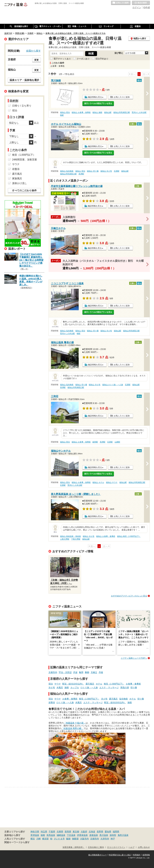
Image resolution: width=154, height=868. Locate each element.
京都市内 (53, 672)
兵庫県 (60, 832)
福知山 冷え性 (106, 171)
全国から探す (33, 51)
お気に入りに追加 (122, 97)
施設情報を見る (95, 97)
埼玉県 (44, 832)
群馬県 (68, 832)
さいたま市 (59, 839)
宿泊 (51, 684)
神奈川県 (35, 832)
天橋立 (94, 672)
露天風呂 (90, 684)
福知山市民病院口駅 (122, 112)
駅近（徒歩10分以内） (73, 684)
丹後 (101, 672)
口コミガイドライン (116, 847)
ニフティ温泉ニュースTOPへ (134, 658)
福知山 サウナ (112, 482)
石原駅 (117, 171)
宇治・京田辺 (65, 672)
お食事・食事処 (133, 684)
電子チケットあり (62, 59)
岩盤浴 (52, 702)
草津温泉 (35, 835)
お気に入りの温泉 (121, 3)
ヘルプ (131, 847)
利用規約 (137, 855)
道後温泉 (94, 835)
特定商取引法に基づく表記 (120, 855)
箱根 (43, 835)
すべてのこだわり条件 (24, 190)
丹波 (75, 672)
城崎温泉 (61, 835)
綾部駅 (95, 442)
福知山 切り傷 (93, 171)
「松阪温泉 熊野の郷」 (73, 728)
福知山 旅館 (97, 112)
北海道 (92, 832)
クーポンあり (83, 59)
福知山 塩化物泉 (67, 171)
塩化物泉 (124, 699)
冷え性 (52, 687)
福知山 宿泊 (65, 112)
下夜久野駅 (76, 539)
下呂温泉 (71, 835)
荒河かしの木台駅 (139, 112)
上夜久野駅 (65, 539)
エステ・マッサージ (109, 687)
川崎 (38, 839)
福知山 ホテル (98, 482)
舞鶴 (87, 672)
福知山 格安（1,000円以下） (129, 536)
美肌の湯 (125, 687)
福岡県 (116, 832)
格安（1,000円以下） (114, 684)
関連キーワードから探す (17, 842)
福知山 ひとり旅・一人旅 (113, 385)
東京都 (76, 832)
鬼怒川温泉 (123, 835)
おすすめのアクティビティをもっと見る (129, 596)
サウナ (58, 684)
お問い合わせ (144, 847)
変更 (36, 60)
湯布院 (113, 835)
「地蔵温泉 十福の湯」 (75, 723)
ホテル (99, 684)
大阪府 (84, 832)
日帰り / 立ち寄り (22, 106)
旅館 (67, 687)
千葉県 (52, 832)
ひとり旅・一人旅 (89, 687)
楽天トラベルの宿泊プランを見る (98, 103)
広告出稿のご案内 (96, 847)
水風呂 (60, 687)
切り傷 (134, 687)
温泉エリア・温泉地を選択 (24, 80)
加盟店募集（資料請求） (74, 847)
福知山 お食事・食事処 (81, 112)
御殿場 (75, 839)
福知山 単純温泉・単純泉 (70, 536)
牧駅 (62, 115)
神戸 (113, 839)
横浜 (33, 839)
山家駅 (117, 442)
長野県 (100, 832)
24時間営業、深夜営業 (25, 160)
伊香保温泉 (82, 835)
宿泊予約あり (102, 59)
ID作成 (147, 7)
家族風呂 (17, 178)
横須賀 (45, 839)
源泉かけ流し (20, 183)
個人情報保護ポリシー (97, 855)
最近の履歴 (141, 3)
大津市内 (105, 839)
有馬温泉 (51, 835)
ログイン (137, 7)
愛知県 (108, 832)
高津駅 (81, 174)
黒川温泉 (104, 835)
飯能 (68, 839)
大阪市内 (84, 839)
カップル (75, 687)
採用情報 (146, 855)
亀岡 (81, 672)
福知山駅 (108, 112)
